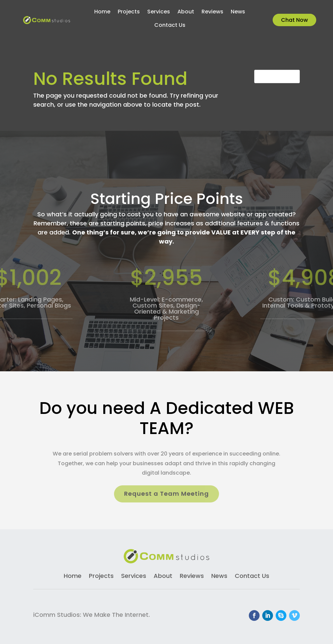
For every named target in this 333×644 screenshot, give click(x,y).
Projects (129, 12)
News (238, 12)
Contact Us (170, 26)
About (186, 12)
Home (102, 12)
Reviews (212, 12)
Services (159, 12)
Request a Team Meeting (166, 494)
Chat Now (294, 20)
